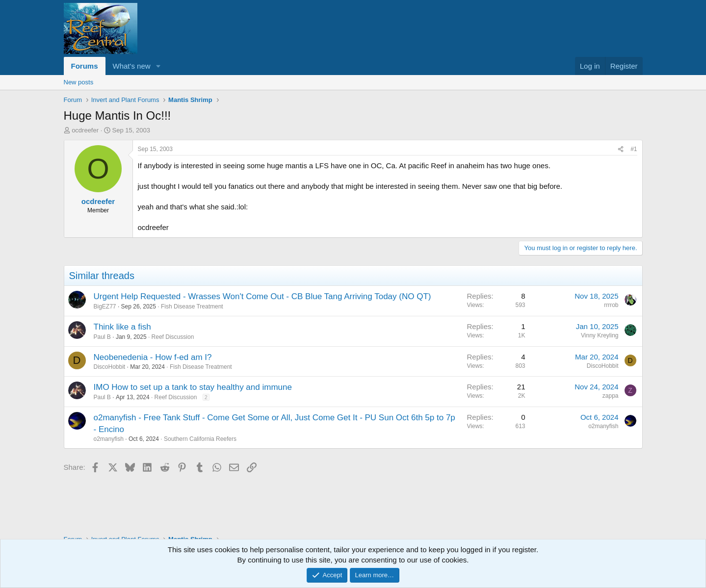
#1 (634, 149)
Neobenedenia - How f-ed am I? (153, 357)
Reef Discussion (173, 337)
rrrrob (611, 305)
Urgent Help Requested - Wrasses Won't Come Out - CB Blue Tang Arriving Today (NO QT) (262, 296)
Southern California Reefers (200, 439)
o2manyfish (109, 439)
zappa (611, 396)
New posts (79, 82)
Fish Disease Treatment (192, 307)
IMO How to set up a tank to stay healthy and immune (193, 387)
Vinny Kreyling (600, 335)
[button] (158, 66)
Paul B (102, 337)
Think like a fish (122, 327)
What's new (132, 66)
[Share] (621, 149)
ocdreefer (85, 130)
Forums (85, 66)
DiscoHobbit (110, 367)
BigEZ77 (105, 307)
